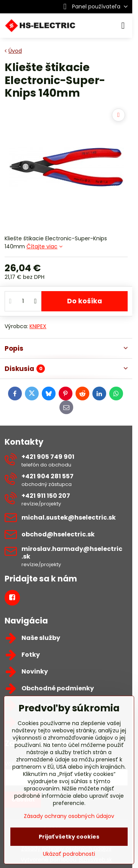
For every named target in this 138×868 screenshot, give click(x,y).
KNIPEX (38, 326)
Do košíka (85, 301)
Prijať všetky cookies (69, 837)
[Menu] (123, 26)
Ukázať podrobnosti (69, 854)
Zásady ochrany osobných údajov (69, 816)
